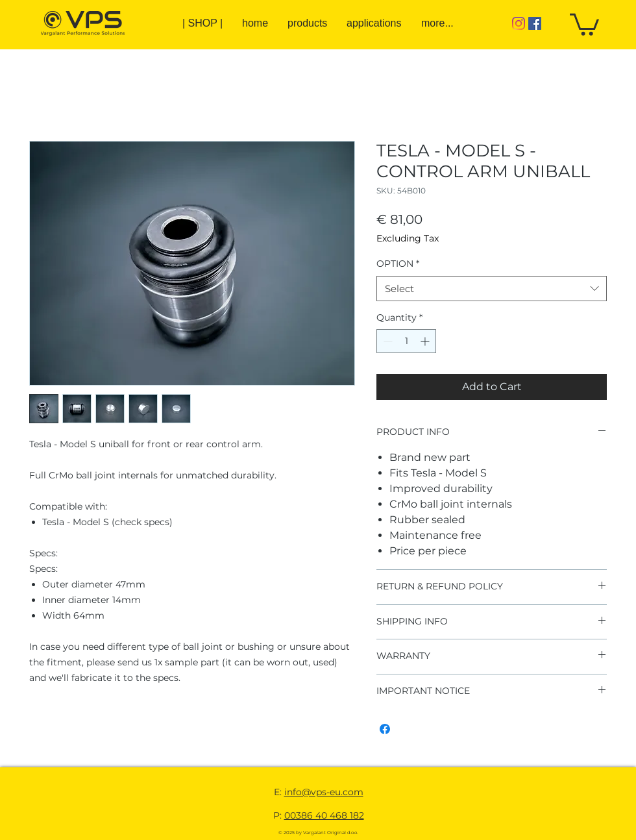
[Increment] (426, 341)
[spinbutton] (406, 341)
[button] (584, 23)
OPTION (398, 264)
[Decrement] (386, 341)
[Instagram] (519, 23)
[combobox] (492, 289)
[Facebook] (535, 23)
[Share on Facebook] (385, 729)
